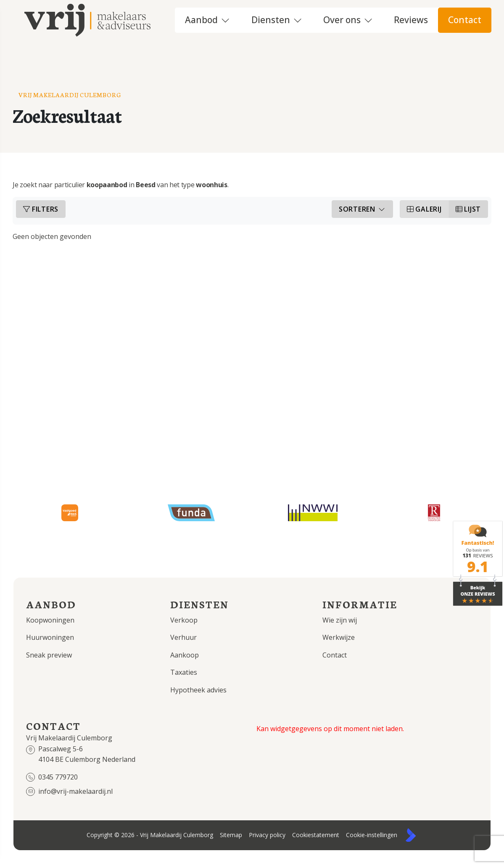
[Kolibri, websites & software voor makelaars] (411, 839)
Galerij (424, 213)
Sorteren (362, 213)
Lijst (468, 213)
